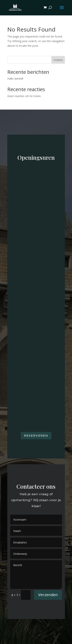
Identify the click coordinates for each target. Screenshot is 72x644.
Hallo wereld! (15, 79)
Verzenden (48, 595)
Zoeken (58, 60)
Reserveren (36, 436)
